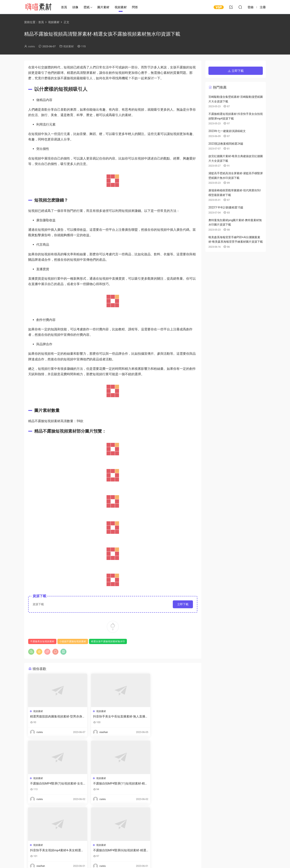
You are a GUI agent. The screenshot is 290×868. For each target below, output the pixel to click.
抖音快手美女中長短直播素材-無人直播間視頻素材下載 (113, 717)
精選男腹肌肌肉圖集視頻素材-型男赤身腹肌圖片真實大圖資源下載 (55, 717)
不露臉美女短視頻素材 (42, 641)
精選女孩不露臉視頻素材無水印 (108, 641)
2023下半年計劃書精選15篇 (226, 207)
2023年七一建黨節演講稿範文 (227, 131)
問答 (135, 7)
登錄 (38, 825)
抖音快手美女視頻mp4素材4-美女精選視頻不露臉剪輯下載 (112, 784)
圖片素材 (103, 7)
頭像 (75, 7)
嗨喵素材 (38, 7)
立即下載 (183, 604)
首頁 (64, 7)
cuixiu (31, 46)
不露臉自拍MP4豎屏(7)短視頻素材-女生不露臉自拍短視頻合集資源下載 (170, 717)
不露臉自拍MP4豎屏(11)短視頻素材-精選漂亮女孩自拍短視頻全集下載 (55, 784)
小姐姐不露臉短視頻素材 (73, 641)
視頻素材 (121, 7)
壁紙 (87, 7)
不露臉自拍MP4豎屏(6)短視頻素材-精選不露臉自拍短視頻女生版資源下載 (170, 784)
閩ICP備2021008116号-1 (160, 858)
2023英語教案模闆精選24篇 (226, 144)
